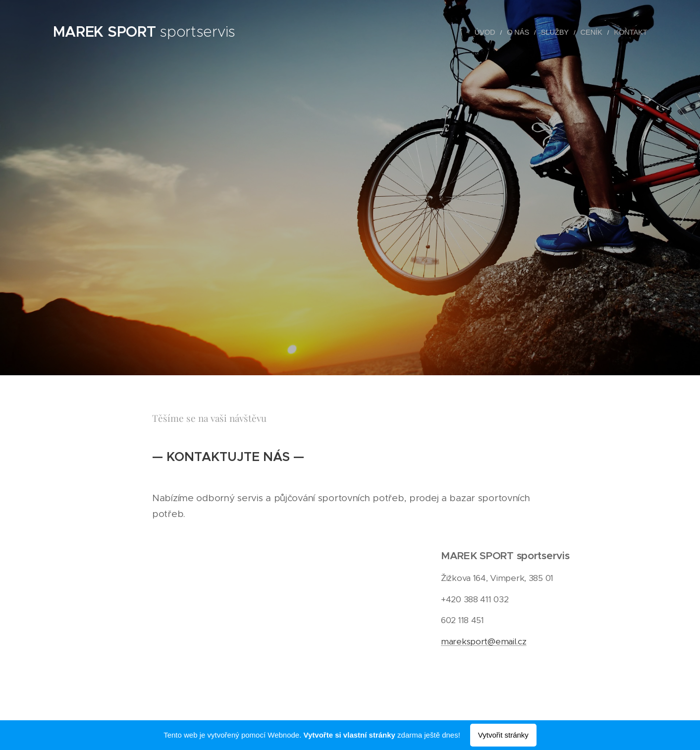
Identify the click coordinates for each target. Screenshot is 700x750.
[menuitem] (497, 32)
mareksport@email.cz (484, 641)
